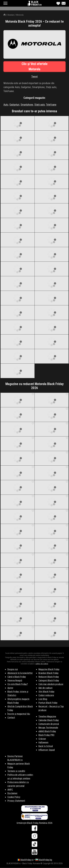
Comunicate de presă (49, 724)
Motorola (20, 15)
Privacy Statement (16, 801)
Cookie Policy (14, 797)
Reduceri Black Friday (49, 677)
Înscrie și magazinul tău (19, 714)
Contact (11, 718)
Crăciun (42, 739)
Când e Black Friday (17, 677)
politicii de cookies (42, 664)
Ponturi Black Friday (48, 703)
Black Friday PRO (46, 735)
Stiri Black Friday (46, 692)
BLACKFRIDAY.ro (36, 3)
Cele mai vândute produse (51, 684)
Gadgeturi (14, 105)
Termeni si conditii (16, 771)
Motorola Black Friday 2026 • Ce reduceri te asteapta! (35, 24)
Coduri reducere (46, 695)
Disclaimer (12, 793)
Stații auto (40, 105)
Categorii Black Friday (49, 680)
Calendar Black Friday (49, 720)
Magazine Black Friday (49, 669)
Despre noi (13, 669)
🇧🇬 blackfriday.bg (44, 860)
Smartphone (27, 105)
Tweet (34, 77)
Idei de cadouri (46, 688)
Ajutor (10, 688)
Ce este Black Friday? (18, 684)
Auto (6, 105)
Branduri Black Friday (48, 673)
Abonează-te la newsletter (20, 673)
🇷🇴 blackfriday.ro (25, 860)
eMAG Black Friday (47, 731)
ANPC (10, 790)
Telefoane (51, 105)
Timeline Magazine (47, 716)
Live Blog (43, 699)
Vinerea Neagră (15, 680)
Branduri (11, 15)
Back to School (46, 746)
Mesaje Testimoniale (48, 728)
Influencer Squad (47, 750)
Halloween (43, 742)
